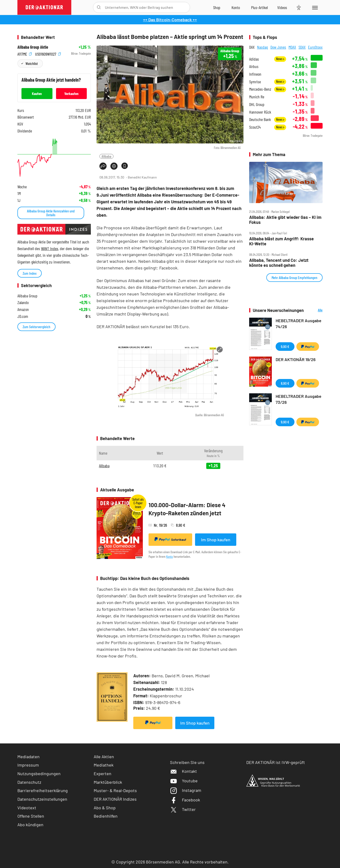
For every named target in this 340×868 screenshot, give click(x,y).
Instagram (186, 790)
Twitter (183, 809)
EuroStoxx (315, 47)
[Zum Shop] (217, 7)
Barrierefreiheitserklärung (43, 790)
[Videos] (282, 7)
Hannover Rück (260, 112)
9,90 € (285, 346)
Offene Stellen (31, 816)
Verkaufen (71, 93)
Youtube (184, 781)
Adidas (254, 59)
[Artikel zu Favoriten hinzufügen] (125, 166)
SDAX (302, 47)
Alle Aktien (104, 757)
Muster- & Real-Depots (115, 790)
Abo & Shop (105, 808)
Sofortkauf (170, 539)
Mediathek (104, 765)
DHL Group (257, 104)
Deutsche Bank (260, 119)
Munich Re (257, 97)
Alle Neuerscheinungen (314, 310)
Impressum (28, 765)
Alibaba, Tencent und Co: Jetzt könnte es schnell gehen (279, 263)
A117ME (25, 54)
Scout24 (255, 127)
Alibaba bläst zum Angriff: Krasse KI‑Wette (281, 241)
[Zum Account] (236, 7)
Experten (103, 773)
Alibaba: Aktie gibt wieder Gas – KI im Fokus (285, 220)
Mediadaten (28, 757)
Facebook (185, 800)
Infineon (255, 74)
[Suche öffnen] (99, 7)
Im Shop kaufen (216, 540)
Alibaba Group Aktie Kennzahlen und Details (51, 213)
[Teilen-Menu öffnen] (103, 166)
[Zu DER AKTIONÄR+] (259, 7)
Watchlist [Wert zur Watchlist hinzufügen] (32, 63)
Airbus (254, 66)
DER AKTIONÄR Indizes (115, 799)
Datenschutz (29, 782)
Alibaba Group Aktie (33, 47)
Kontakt (183, 771)
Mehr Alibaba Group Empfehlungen (294, 277)
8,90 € (285, 383)
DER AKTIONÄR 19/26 (296, 359)
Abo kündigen (30, 825)
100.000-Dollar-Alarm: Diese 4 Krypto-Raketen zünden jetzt (187, 509)
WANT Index (50, 248)
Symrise (255, 82)
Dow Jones (278, 47)
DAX (252, 47)
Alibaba (106, 156)
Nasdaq (263, 47)
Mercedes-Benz (260, 89)
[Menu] (314, 7)
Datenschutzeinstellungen (42, 799)
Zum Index (30, 273)
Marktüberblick (108, 782)
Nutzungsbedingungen (39, 773)
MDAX (292, 47)
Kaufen (37, 93)
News (280, 59)
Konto (170, 556)
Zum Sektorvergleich (36, 327)
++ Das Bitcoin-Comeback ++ (170, 20)
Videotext (27, 808)
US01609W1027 (48, 54)
